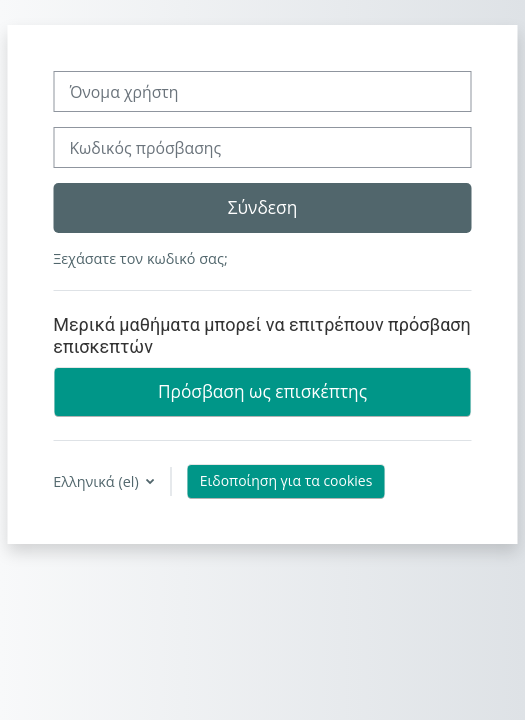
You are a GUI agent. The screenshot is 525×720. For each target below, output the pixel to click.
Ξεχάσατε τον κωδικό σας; (140, 258)
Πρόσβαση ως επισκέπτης (262, 391)
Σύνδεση (263, 207)
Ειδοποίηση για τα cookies (286, 480)
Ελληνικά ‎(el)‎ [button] (97, 481)
